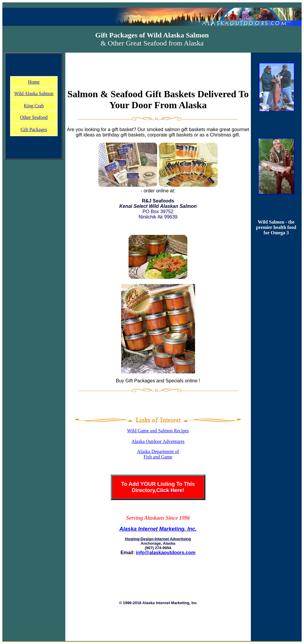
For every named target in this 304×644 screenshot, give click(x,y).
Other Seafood (34, 117)
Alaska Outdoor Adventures (158, 441)
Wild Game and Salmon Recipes (158, 431)
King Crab (34, 106)
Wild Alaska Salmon (34, 94)
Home (34, 82)
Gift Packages (34, 129)
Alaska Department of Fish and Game (158, 454)
